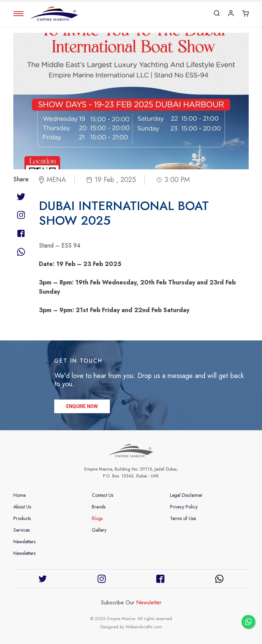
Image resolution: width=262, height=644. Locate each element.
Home (19, 495)
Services (21, 530)
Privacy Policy (184, 507)
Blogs (97, 518)
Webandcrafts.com (144, 627)
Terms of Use (183, 518)
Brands (99, 507)
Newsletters (24, 542)
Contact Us (103, 495)
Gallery (99, 530)
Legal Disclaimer (186, 495)
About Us (22, 507)
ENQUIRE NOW (82, 407)
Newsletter (149, 603)
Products (22, 518)
